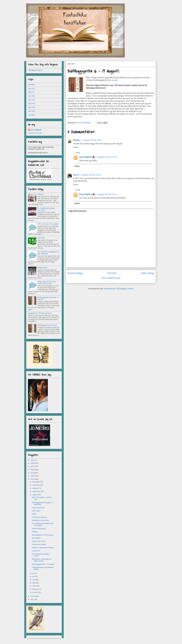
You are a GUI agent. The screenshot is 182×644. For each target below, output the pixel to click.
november (36, 485)
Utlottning (41, 238)
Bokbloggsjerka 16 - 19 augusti (43, 564)
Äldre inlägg (147, 273)
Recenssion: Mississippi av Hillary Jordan (42, 560)
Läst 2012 (32, 111)
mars (34, 586)
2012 (33, 596)
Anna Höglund (85, 157)
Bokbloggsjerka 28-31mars (47, 325)
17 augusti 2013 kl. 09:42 (90, 175)
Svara (76, 147)
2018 (33, 463)
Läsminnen (36, 551)
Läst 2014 (32, 104)
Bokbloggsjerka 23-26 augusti (43, 535)
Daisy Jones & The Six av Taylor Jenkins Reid (47, 283)
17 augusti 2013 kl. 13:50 (106, 157)
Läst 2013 (32, 107)
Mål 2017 (31, 92)
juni (34, 576)
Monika (76, 140)
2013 (33, 479)
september (36, 491)
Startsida (112, 273)
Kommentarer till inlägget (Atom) (119, 289)
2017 (33, 466)
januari (35, 592)
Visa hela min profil (35, 133)
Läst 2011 (32, 115)
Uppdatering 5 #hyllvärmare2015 (40, 313)
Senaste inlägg (75, 273)
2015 (33, 473)
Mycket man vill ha (39, 541)
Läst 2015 (32, 100)
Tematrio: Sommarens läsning (43, 548)
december (36, 482)
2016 (33, 470)
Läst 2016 (32, 96)
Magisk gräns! (43, 268)
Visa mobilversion (111, 278)
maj (34, 580)
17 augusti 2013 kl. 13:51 (106, 194)
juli (34, 573)
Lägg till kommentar (77, 211)
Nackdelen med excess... (41, 520)
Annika (115, 80)
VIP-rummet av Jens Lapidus (48, 224)
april (34, 583)
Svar (78, 153)
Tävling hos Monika (39, 544)
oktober (35, 488)
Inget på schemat (38, 508)
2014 (33, 476)
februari (35, 589)
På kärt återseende (39, 529)
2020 (33, 460)
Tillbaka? (41, 194)
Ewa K (76, 175)
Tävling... (35, 532)
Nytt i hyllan (36, 511)
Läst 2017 (32, 88)
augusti (35, 495)
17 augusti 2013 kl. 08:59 (91, 140)
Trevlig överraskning (39, 517)
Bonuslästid (36, 538)
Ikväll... (35, 514)
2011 (33, 600)
